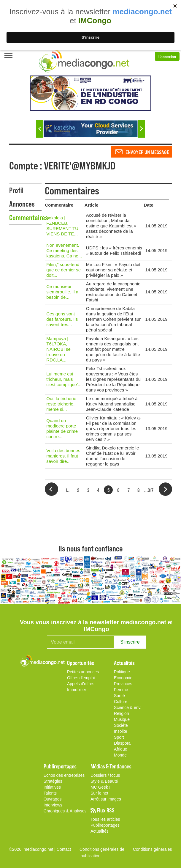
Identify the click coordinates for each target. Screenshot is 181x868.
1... (68, 490)
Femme (121, 690)
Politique (122, 672)
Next (142, 129)
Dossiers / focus (105, 775)
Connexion (167, 56)
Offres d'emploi (81, 678)
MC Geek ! (100, 787)
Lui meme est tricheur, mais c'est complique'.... (64, 379)
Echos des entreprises (64, 775)
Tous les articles (105, 819)
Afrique (120, 749)
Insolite (120, 731)
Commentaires (26, 217)
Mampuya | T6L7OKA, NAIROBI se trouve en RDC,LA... (58, 349)
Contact (64, 849)
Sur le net (99, 793)
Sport (119, 737)
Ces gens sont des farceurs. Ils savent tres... (62, 319)
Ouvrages (53, 799)
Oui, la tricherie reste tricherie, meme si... (61, 404)
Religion (122, 713)
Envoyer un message (147, 152)
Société (121, 725)
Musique (122, 719)
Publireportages (105, 825)
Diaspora (122, 743)
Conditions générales (153, 849)
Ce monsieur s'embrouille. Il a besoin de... (62, 292)
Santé (119, 696)
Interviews (53, 805)
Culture (121, 702)
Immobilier (77, 690)
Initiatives (52, 787)
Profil (16, 190)
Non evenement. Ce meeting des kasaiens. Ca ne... (64, 250)
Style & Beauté (104, 781)
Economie (123, 678)
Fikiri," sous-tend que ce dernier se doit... (63, 270)
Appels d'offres (81, 684)
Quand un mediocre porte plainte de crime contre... (62, 429)
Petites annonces (83, 672)
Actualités (100, 831)
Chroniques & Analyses (65, 811)
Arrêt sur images (106, 799)
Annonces (22, 204)
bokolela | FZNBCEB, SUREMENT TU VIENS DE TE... (62, 226)
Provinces (123, 684)
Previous (39, 129)
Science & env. (128, 707)
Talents (50, 793)
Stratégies (53, 781)
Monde (120, 755)
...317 (149, 490)
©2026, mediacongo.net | (33, 849)
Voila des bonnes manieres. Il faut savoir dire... (63, 456)
